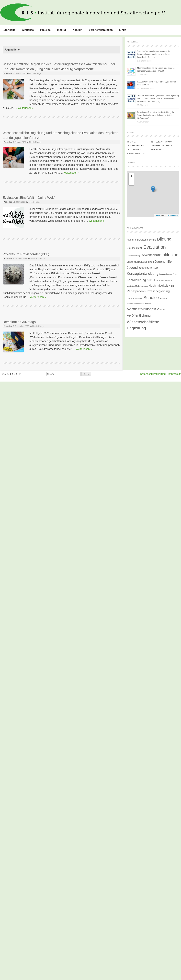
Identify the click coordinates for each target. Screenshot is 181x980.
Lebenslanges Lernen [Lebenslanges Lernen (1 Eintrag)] (164, 280)
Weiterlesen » (26, 108)
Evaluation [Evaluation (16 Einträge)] (154, 247)
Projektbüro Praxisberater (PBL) (26, 254)
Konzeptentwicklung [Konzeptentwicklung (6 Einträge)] (143, 274)
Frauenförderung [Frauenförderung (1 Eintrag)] (133, 256)
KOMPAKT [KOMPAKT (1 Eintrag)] (154, 268)
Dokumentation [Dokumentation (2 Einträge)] (135, 248)
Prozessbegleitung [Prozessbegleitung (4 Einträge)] (157, 291)
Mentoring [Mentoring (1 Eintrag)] (131, 286)
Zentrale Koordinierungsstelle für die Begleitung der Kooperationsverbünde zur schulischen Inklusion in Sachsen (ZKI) (158, 99)
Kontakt (78, 30)
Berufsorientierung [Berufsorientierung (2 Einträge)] (147, 240)
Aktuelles (28, 30)
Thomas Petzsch (38, 259)
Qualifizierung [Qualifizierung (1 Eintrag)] (132, 298)
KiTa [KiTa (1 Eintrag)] (147, 268)
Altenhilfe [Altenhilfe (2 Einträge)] (132, 240)
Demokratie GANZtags (19, 322)
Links (123, 30)
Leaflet (157, 215)
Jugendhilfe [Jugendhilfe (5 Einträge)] (163, 262)
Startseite (9, 30)
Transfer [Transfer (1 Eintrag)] (147, 304)
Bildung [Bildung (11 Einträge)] (164, 239)
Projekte (45, 30)
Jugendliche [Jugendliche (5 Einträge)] (136, 268)
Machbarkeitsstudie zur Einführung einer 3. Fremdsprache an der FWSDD (156, 70)
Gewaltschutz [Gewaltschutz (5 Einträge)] (151, 255)
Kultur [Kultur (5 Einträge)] (151, 280)
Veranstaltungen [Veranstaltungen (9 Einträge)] (141, 309)
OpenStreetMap (172, 215)
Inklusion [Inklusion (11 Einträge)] (170, 255)
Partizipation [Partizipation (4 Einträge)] (135, 291)
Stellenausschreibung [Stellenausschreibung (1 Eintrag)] (135, 304)
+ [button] (131, 176)
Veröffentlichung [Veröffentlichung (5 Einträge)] (139, 315)
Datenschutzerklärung (153, 374)
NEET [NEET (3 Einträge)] (172, 286)
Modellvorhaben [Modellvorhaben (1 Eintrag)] (142, 286)
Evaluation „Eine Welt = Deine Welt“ (29, 198)
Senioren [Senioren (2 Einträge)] (162, 298)
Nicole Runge (35, 73)
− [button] (131, 182)
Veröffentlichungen (101, 30)
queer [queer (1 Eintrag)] (141, 298)
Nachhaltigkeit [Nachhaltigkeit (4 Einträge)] (158, 286)
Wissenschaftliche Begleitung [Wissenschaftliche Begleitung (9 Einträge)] (143, 325)
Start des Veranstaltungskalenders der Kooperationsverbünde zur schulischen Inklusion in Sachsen (154, 54)
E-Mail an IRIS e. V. (136, 154)
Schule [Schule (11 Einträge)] (150, 298)
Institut (62, 30)
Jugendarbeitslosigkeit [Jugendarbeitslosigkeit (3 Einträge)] (140, 262)
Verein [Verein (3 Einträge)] (161, 309)
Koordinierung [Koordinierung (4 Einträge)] (136, 280)
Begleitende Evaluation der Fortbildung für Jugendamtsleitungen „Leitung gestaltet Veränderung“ (156, 115)
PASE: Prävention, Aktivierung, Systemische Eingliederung (156, 83)
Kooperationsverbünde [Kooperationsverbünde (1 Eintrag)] (168, 274)
